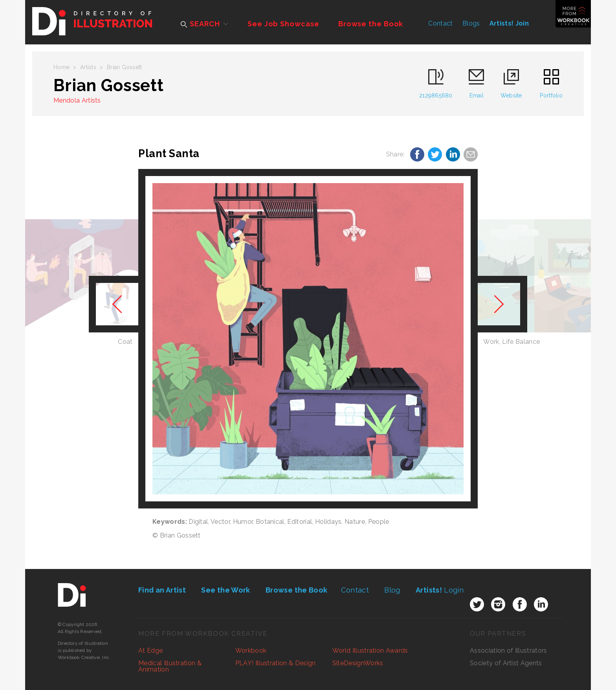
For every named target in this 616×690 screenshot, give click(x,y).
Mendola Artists (77, 100)
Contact (440, 23)
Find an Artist (162, 590)
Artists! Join (509, 23)
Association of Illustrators (509, 651)
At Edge (150, 651)
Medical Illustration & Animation (170, 666)
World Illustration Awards (370, 651)
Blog (392, 590)
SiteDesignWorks (358, 663)
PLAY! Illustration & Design (276, 663)
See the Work (225, 590)
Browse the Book (371, 24)
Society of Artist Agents (506, 663)
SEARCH (200, 24)
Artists (88, 67)
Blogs (471, 23)
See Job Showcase (283, 24)
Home (61, 67)
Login (440, 590)
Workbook (251, 651)
